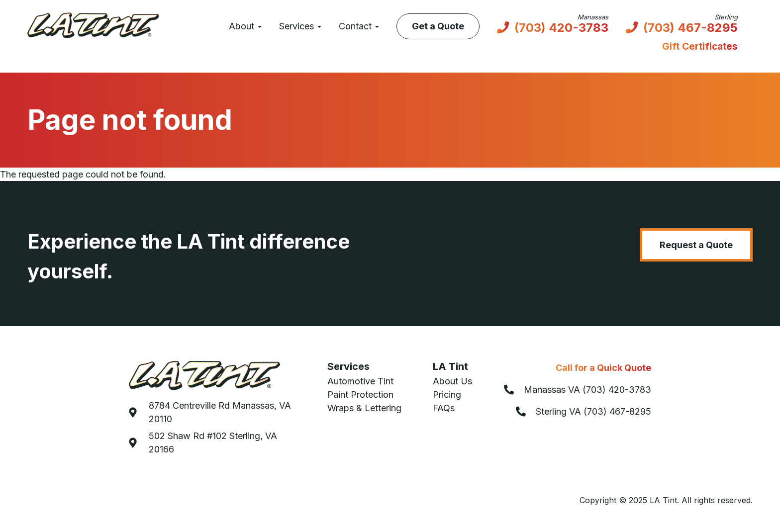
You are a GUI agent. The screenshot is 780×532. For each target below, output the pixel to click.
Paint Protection (360, 395)
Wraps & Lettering (364, 408)
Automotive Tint (360, 381)
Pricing (447, 395)
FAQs (444, 408)
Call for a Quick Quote (603, 368)
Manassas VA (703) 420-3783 (587, 390)
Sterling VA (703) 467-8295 (593, 411)
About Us (452, 381)
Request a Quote (696, 245)
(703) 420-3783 (561, 29)
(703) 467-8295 (690, 29)
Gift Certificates (700, 46)
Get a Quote (438, 26)
